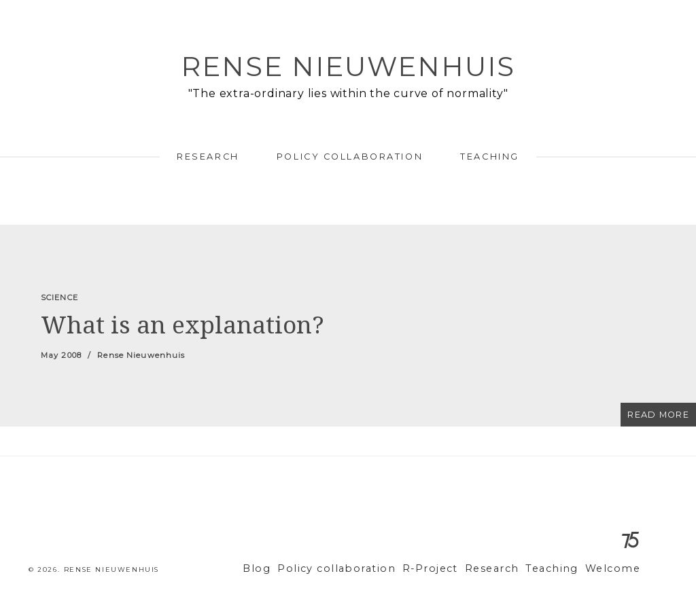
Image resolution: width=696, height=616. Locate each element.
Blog (294, 569)
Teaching (489, 157)
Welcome (615, 569)
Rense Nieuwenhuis (348, 66)
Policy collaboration (350, 157)
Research (208, 157)
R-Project (449, 569)
